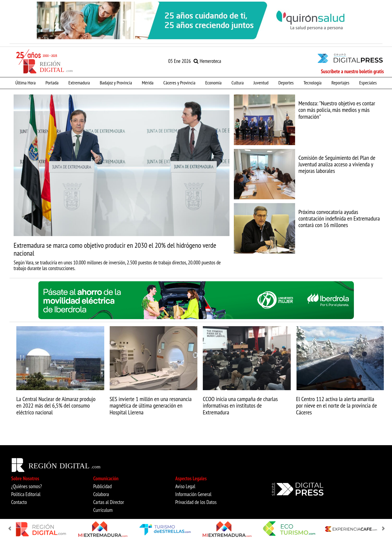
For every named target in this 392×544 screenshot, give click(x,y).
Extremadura (79, 82)
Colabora (101, 494)
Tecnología (313, 82)
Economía (213, 82)
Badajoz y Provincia (116, 82)
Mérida (148, 82)
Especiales (368, 82)
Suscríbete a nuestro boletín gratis (352, 71)
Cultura (238, 82)
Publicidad (102, 486)
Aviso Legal (185, 486)
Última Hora (25, 82)
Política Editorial (26, 494)
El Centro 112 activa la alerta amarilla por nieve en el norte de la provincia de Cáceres (337, 405)
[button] (11, 529)
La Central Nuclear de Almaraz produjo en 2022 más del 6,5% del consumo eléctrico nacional (56, 405)
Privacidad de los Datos (196, 502)
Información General (193, 494)
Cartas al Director (108, 502)
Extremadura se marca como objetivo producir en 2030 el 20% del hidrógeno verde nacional (115, 249)
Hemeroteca (207, 61)
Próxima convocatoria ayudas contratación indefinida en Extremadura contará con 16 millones (339, 218)
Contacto (19, 502)
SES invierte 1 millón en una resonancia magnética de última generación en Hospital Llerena (151, 405)
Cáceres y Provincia (179, 82)
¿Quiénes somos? (27, 486)
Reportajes (340, 82)
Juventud (261, 82)
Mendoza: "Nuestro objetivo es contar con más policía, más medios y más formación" (337, 110)
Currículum (103, 510)
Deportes (286, 82)
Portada (52, 82)
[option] (196, 20)
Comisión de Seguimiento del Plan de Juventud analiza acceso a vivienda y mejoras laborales (337, 164)
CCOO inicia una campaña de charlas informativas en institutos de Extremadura (240, 405)
